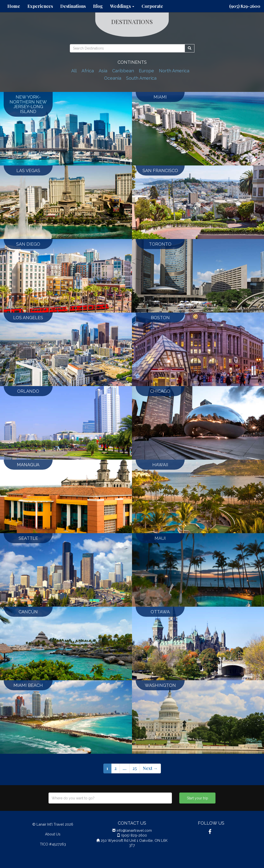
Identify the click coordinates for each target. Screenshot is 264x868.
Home (14, 6)
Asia (103, 71)
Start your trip (198, 798)
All (74, 71)
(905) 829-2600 (245, 6)
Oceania (113, 78)
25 (135, 768)
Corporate (152, 6)
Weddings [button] (122, 6)
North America (174, 71)
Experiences (40, 6)
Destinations (73, 6)
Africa (88, 71)
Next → (150, 768)
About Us (53, 834)
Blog (98, 6)
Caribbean (123, 71)
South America (141, 78)
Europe (146, 71)
